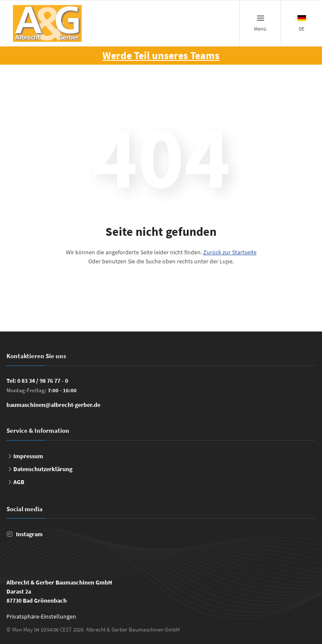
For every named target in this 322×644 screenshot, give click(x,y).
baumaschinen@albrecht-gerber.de (53, 405)
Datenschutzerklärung (43, 469)
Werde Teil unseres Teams (161, 55)
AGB (19, 482)
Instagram (29, 534)
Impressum (28, 456)
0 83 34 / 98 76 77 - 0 (43, 381)
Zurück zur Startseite (230, 252)
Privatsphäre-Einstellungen (41, 616)
